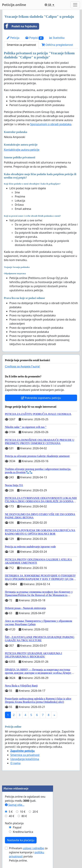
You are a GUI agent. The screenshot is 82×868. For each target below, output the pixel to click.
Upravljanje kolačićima (25, 759)
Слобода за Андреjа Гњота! (22, 367)
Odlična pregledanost (57, 45)
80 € (24, 816)
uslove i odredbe (33, 848)
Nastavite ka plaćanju (21, 840)
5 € (11, 812)
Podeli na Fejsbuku (20, 26)
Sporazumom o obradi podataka (51, 124)
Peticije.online (14, 5)
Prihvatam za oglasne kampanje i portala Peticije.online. (28, 854)
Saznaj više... (15, 805)
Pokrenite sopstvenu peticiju (41, 398)
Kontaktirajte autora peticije (22, 150)
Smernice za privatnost (21, 45)
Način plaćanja (14, 823)
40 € (12, 816)
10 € (23, 812)
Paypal (17, 827)
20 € (35, 812)
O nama (15, 763)
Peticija (13, 38)
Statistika (57, 38)
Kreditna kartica (23, 832)
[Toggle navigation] (75, 5)
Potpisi (34, 38)
